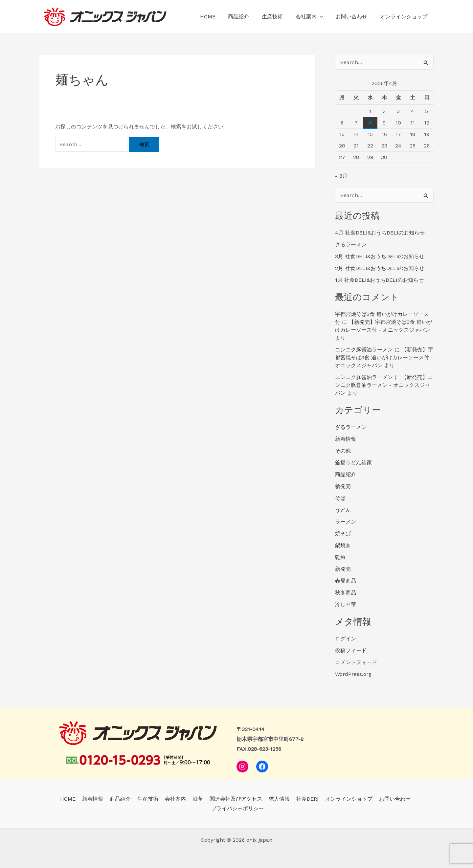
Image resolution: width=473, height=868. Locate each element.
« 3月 (341, 176)
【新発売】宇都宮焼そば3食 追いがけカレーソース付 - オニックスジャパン (384, 357)
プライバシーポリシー (238, 808)
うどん (343, 510)
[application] (325, 17)
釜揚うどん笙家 (353, 463)
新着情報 (346, 439)
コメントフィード (356, 662)
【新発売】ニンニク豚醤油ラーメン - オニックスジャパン (384, 385)
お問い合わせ (355, 17)
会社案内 (315, 17)
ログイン (346, 639)
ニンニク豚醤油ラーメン (364, 350)
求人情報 (277, 799)
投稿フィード (351, 650)
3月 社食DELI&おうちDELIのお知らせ (380, 256)
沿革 (198, 799)
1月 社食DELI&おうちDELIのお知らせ (379, 280)
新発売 (343, 486)
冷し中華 (346, 604)
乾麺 (340, 557)
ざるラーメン (351, 245)
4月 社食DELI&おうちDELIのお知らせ (380, 233)
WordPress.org (353, 674)
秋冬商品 (346, 593)
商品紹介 (248, 17)
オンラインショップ (405, 17)
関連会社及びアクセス (235, 799)
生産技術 (280, 17)
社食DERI (304, 799)
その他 (343, 451)
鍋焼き (343, 545)
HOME (220, 17)
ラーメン (346, 522)
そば (340, 498)
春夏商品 (346, 581)
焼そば (343, 534)
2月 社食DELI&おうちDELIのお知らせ (380, 268)
